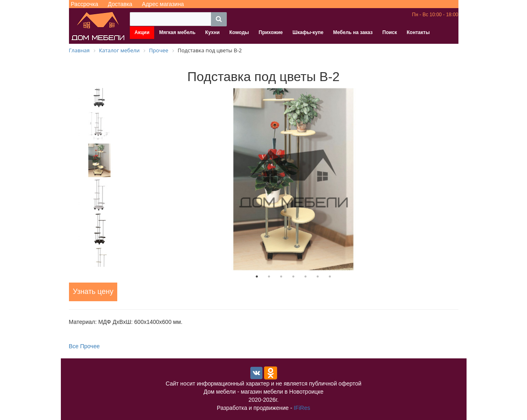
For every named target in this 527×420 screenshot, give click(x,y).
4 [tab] (293, 276)
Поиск (390, 32)
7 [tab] (330, 276)
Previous (63, 177)
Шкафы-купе (308, 32)
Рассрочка (85, 4)
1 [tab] (257, 276)
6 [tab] (318, 276)
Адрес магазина (163, 4)
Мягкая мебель (177, 32)
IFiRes (302, 408)
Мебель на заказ (353, 32)
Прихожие (271, 32)
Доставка (120, 4)
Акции (142, 32)
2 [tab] (269, 276)
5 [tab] (305, 276)
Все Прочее (84, 346)
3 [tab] (281, 276)
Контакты (418, 32)
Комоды (239, 32)
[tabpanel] (293, 179)
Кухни (212, 32)
